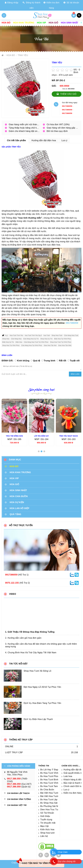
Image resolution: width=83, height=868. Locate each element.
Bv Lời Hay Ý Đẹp (49, 770)
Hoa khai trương (24, 23)
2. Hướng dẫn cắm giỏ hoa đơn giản (23, 638)
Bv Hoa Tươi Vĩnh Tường (53, 783)
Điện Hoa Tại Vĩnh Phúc (63, 339)
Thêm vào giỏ (67, 94)
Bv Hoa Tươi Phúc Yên (52, 776)
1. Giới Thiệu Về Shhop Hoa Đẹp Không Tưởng (30, 632)
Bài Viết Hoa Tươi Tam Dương (55, 793)
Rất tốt (63, 361)
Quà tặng (15, 514)
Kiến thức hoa (47, 829)
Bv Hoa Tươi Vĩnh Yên (52, 773)
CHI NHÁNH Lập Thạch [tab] (18, 793)
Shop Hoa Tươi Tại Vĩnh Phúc (61, 342)
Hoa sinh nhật (70, 23)
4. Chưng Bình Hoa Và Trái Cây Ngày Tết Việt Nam (31, 653)
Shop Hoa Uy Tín (46, 339)
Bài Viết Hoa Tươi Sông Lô (54, 796)
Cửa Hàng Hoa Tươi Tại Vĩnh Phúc (36, 342)
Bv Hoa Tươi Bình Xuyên (53, 780)
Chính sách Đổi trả (73, 786)
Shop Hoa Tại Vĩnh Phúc (11, 345)
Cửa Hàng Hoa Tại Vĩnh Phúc (32, 345)
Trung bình (50, 361)
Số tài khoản (71, 3)
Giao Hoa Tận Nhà (65, 345)
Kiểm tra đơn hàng (51, 5)
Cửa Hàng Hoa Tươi (71, 335)
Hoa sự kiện (17, 502)
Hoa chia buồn (19, 496)
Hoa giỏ (53, 23)
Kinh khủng (23, 361)
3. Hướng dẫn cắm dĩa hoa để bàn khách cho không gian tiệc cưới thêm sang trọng (41, 645)
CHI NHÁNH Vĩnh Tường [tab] (19, 799)
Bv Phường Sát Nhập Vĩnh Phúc (56, 806)
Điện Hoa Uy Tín (8, 342)
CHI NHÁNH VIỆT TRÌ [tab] (17, 805)
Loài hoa (68, 776)
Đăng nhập (12, 3)
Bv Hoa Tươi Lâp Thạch (52, 800)
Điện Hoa (19, 342)
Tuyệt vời (75, 361)
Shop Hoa (6, 339)
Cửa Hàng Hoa (16, 339)
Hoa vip (41, 23)
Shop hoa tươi (47, 833)
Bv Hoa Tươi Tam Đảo (51, 786)
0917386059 (67, 106)
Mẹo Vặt (45, 826)
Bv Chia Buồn (47, 790)
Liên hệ (44, 836)
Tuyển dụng (46, 820)
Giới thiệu (45, 816)
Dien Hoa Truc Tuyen (51, 810)
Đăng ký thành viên (32, 5)
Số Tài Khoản (47, 813)
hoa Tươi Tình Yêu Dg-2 (33, 335)
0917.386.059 (14, 779)
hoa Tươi (47, 335)
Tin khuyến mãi (48, 823)
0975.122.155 (12, 583)
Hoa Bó (6, 23)
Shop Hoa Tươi (57, 335)
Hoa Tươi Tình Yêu (16, 335)
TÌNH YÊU (23, 55)
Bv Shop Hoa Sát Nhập (52, 803)
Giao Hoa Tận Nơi (50, 345)
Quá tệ (37, 361)
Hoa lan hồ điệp (19, 508)
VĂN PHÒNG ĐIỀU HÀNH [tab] (19, 766)
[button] (39, 451)
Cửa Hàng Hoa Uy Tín (31, 339)
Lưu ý (66, 790)
